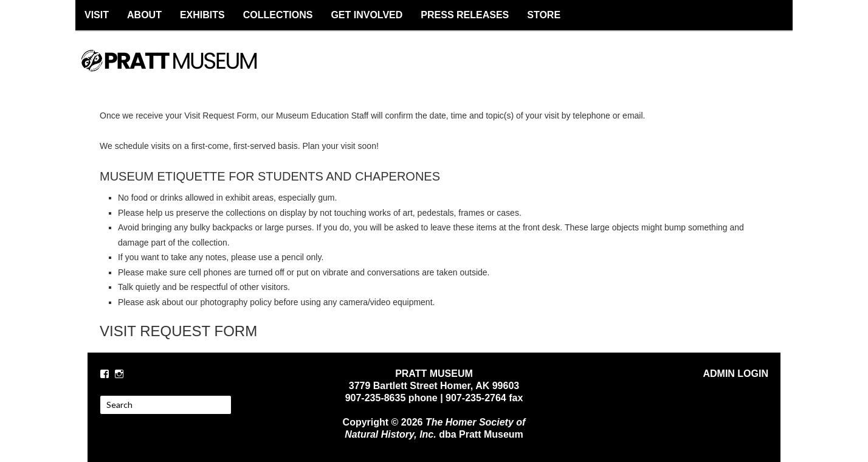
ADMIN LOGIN (735, 374)
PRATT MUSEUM (182, 71)
